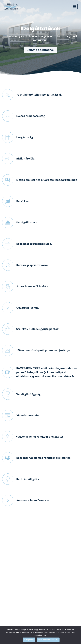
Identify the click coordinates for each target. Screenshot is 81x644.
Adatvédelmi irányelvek (48, 640)
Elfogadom (29, 640)
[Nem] (77, 635)
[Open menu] (74, 7)
